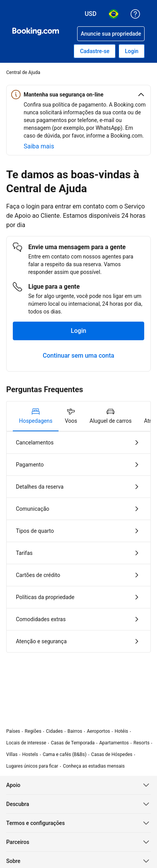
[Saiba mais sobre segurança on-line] (39, 146)
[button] (78, 95)
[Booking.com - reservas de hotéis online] (36, 31)
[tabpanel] (78, 542)
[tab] (36, 416)
